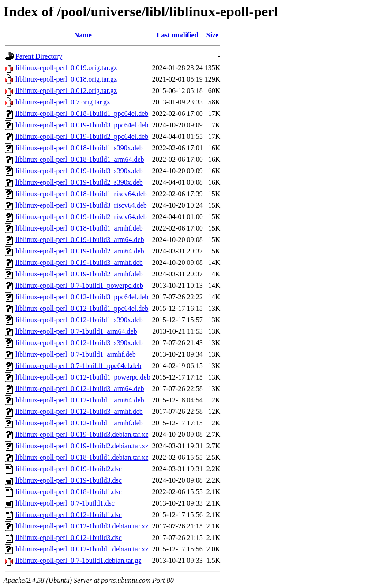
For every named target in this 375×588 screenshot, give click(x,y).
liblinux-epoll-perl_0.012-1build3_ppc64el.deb (82, 297)
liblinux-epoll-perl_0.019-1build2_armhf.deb (79, 274)
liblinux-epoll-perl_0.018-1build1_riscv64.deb (81, 194)
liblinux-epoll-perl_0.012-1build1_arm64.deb (80, 400)
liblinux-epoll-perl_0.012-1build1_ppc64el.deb (82, 308)
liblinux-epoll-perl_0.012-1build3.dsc (69, 538)
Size (213, 35)
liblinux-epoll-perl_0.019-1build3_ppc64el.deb (82, 125)
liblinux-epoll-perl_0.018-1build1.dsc (69, 492)
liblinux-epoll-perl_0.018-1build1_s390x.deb (79, 148)
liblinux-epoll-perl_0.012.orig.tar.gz (66, 91)
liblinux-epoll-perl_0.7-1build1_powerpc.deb (79, 285)
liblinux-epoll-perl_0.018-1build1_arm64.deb (80, 159)
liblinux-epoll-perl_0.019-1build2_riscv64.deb (81, 217)
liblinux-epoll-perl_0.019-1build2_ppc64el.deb (82, 136)
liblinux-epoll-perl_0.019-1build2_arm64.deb (80, 251)
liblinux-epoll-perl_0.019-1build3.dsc (69, 480)
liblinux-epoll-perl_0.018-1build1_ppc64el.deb (82, 114)
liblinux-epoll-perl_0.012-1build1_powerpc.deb (83, 377)
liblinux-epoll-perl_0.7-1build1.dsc (65, 503)
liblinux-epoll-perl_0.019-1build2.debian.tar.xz (82, 446)
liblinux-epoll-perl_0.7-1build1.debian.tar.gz (78, 560)
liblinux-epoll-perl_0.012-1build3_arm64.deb (80, 389)
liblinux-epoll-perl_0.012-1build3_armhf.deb (79, 411)
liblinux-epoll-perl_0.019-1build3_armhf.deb (79, 262)
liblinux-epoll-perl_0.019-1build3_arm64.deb (80, 240)
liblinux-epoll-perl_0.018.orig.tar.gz (66, 79)
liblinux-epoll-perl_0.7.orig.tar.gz (63, 102)
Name (83, 35)
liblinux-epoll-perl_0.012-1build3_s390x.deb (79, 343)
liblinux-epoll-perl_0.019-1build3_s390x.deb (79, 171)
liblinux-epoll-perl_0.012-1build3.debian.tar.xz (82, 526)
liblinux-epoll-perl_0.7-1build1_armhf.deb (76, 354)
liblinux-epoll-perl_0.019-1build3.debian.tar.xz (82, 434)
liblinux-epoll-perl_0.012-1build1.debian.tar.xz (82, 549)
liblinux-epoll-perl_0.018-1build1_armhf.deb (79, 228)
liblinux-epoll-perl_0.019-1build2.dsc (69, 469)
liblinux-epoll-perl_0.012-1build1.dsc (69, 515)
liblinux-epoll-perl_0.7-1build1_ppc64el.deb (78, 366)
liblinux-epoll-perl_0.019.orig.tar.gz (66, 68)
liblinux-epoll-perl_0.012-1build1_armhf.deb (79, 423)
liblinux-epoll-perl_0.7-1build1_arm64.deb (76, 331)
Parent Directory (39, 56)
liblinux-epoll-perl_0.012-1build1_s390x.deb (79, 320)
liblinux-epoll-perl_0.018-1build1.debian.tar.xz (82, 457)
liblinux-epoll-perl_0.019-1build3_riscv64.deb (81, 205)
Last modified (178, 35)
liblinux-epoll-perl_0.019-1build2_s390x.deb (79, 182)
